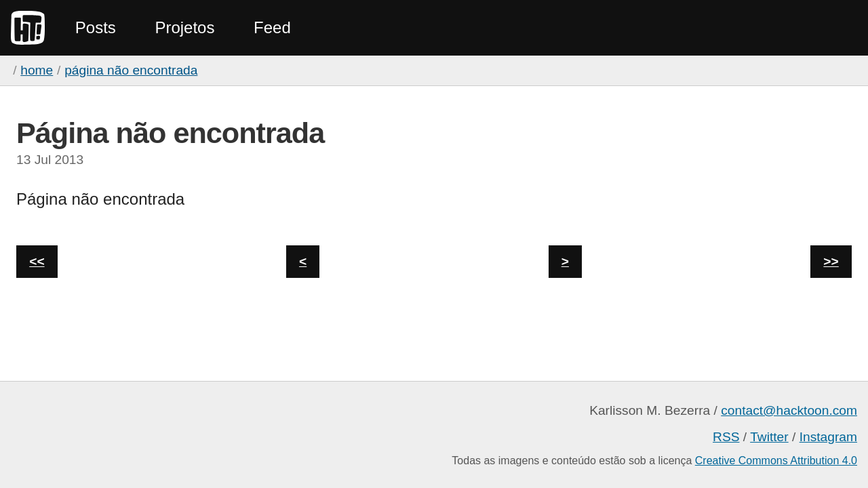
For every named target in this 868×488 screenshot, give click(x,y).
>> (831, 261)
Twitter (769, 437)
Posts (96, 27)
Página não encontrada (131, 70)
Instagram (828, 437)
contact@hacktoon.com (789, 410)
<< (37, 261)
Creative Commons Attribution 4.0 (776, 461)
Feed (272, 27)
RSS (726, 437)
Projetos (184, 27)
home (37, 70)
